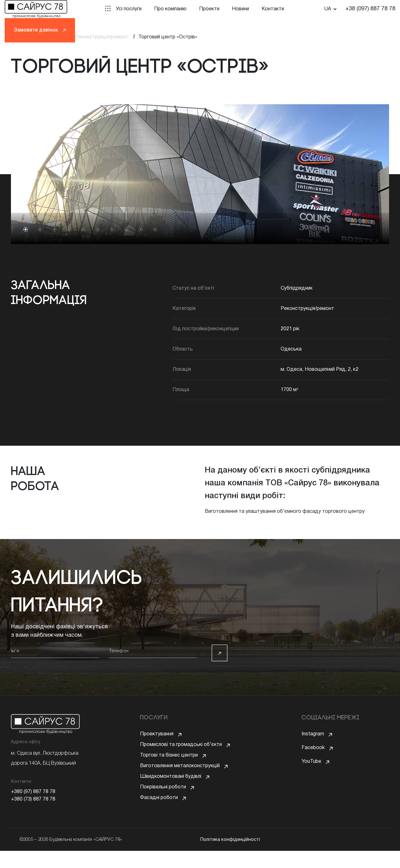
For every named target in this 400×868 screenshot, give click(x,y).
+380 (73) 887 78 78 (33, 799)
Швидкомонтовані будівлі (171, 789)
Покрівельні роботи (163, 803)
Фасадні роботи (159, 817)
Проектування (157, 734)
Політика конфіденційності (230, 857)
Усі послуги (129, 9)
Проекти (209, 9)
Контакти (273, 9)
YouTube (311, 762)
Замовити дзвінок (40, 30)
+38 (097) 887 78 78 (370, 9)
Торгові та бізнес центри (169, 762)
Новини (240, 9)
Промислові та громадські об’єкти (181, 748)
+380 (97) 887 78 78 (33, 792)
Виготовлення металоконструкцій (180, 775)
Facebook (313, 748)
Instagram (313, 734)
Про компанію (170, 9)
